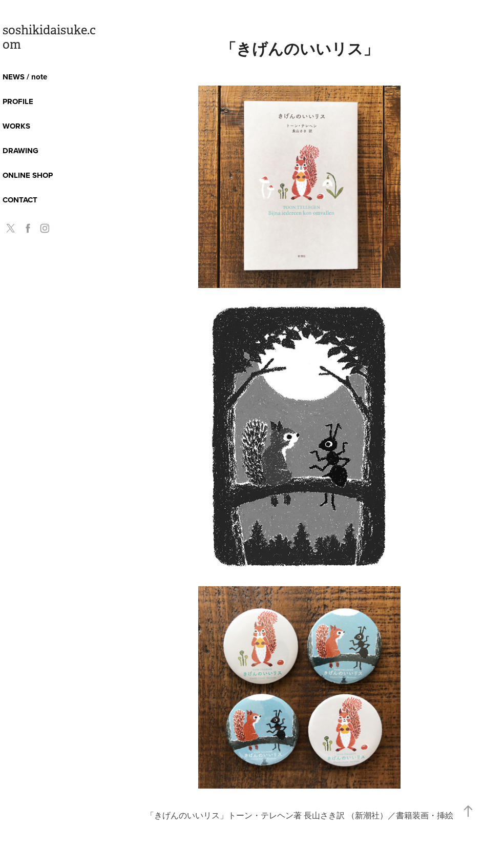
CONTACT (20, 200)
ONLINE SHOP (28, 175)
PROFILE (18, 101)
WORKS (16, 126)
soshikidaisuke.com (49, 37)
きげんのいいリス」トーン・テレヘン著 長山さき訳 (250, 815)
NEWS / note (25, 77)
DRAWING (20, 151)
